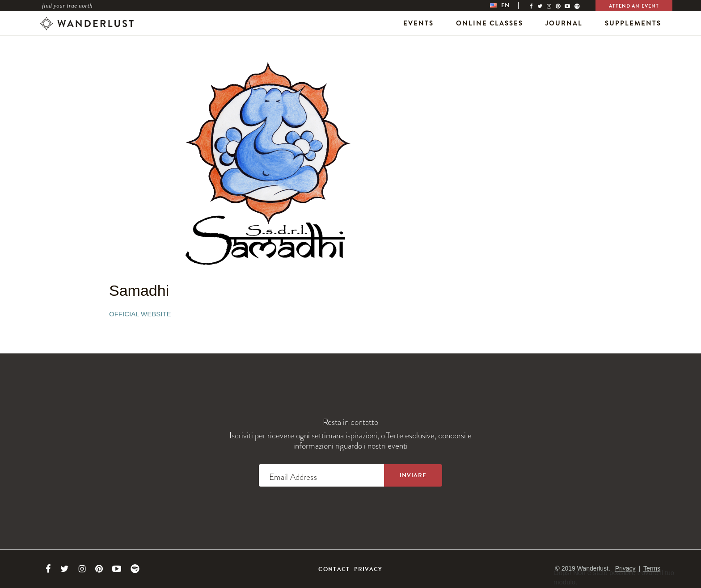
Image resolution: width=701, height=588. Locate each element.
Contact (334, 569)
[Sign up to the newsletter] (413, 475)
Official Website (140, 314)
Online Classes (490, 23)
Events (418, 23)
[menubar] (509, 6)
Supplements (633, 23)
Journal (564, 23)
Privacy (368, 569)
